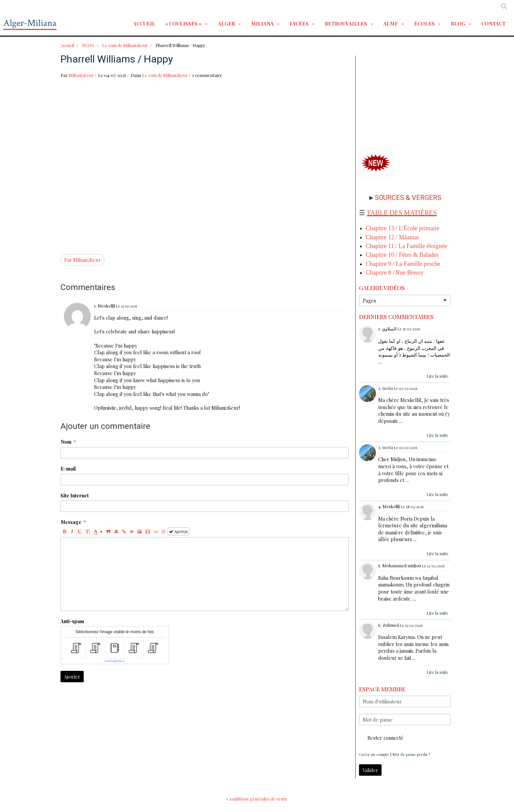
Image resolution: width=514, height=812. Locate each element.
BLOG (459, 24)
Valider (370, 770)
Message (71, 522)
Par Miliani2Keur (83, 260)
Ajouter (72, 677)
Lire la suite (438, 376)
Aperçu (178, 531)
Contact (493, 24)
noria (388, 388)
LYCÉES (300, 24)
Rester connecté (381, 738)
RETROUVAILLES (346, 24)
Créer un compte (374, 754)
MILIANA (263, 24)
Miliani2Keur (81, 75)
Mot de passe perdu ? (411, 754)
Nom (66, 442)
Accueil (144, 24)
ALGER (227, 24)
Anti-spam (72, 621)
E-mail (68, 469)
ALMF (391, 24)
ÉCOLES (425, 24)
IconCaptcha (113, 661)
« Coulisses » (184, 24)
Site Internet (75, 495)
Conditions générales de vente (257, 799)
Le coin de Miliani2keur (125, 45)
